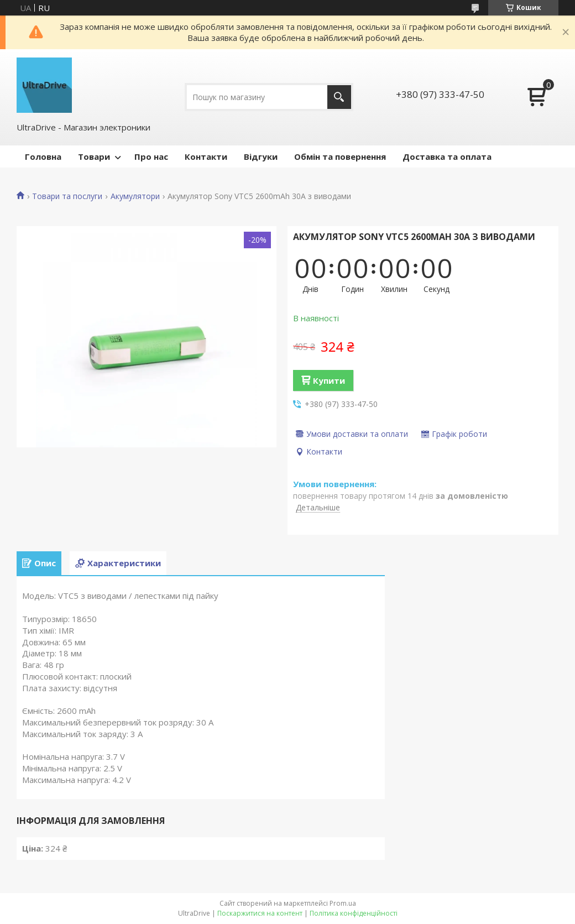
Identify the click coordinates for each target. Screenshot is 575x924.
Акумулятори (135, 196)
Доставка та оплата (447, 156)
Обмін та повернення (340, 156)
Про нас (151, 156)
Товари (94, 156)
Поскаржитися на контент (260, 913)
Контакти (206, 156)
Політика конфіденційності (354, 913)
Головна (43, 156)
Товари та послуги (67, 196)
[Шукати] (339, 97)
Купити (329, 380)
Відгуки (261, 156)
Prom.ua (343, 903)
